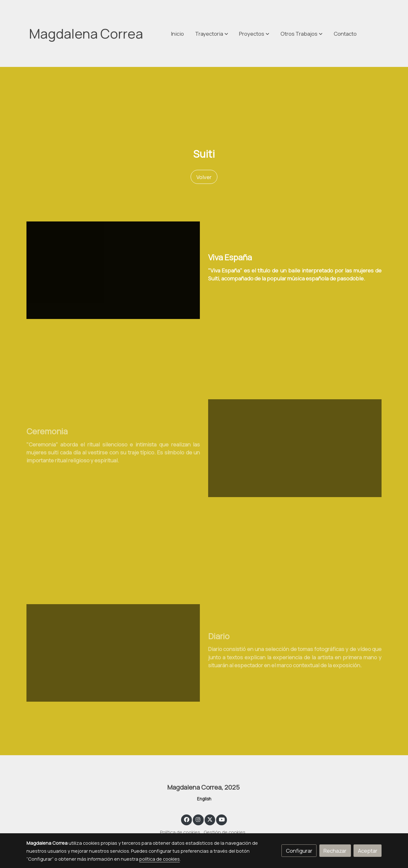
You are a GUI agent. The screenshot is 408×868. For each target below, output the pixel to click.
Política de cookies (180, 832)
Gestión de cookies (225, 832)
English (204, 799)
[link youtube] (222, 819)
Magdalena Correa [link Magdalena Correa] (86, 33)
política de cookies (160, 859)
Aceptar (368, 851)
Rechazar (335, 851)
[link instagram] (198, 819)
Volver (204, 177)
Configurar (299, 851)
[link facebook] (186, 819)
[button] (302, 33)
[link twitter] (210, 819)
